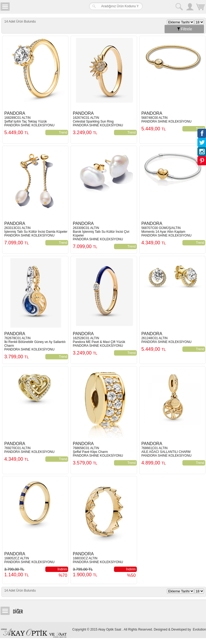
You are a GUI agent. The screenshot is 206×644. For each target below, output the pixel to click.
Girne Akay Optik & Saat (44, 7)
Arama (179, 7)
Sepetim (201, 7)
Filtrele (184, 29)
